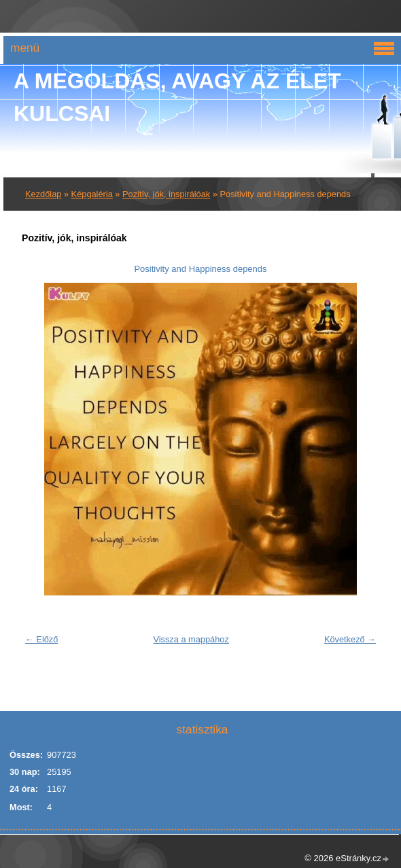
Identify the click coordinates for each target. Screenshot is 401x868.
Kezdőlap (43, 194)
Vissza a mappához (191, 639)
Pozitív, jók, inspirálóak (166, 194)
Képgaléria (92, 194)
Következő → (350, 639)
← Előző (41, 639)
